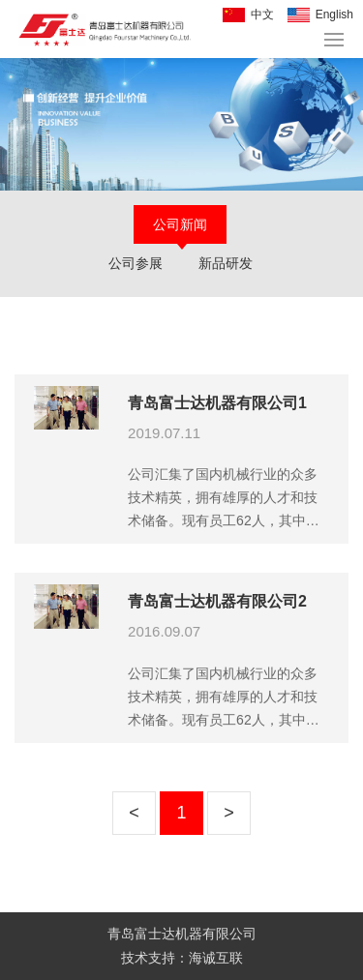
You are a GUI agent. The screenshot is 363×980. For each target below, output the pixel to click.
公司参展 (136, 263)
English (334, 15)
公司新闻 (180, 224)
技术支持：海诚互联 (182, 958)
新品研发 (226, 263)
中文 (262, 15)
